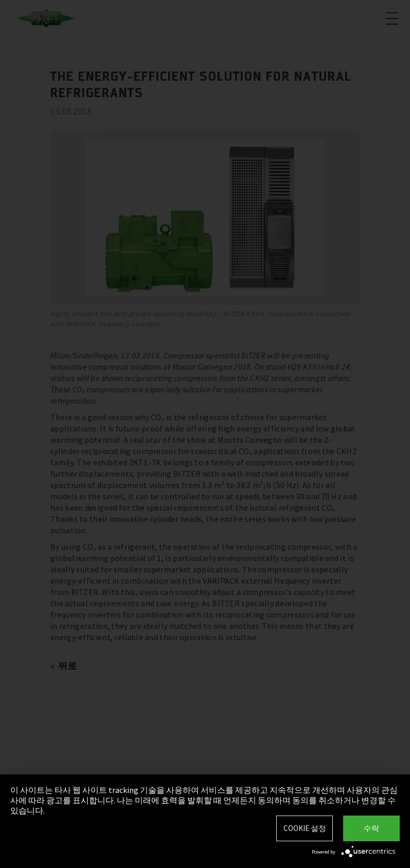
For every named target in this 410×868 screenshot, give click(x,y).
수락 (371, 828)
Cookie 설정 (305, 828)
